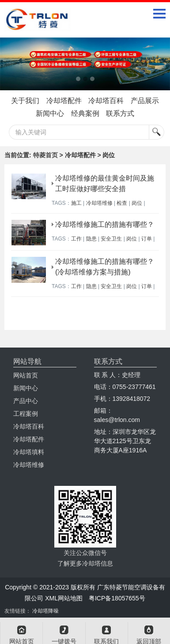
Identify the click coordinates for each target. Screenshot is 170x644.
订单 (147, 239)
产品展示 (145, 101)
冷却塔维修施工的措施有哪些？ (105, 224)
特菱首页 (45, 155)
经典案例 (85, 113)
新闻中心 (50, 113)
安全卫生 (111, 239)
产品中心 (26, 401)
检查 (122, 203)
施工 (76, 203)
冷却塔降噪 (45, 611)
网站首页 (26, 375)
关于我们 (25, 101)
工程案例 (26, 414)
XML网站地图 (64, 598)
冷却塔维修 (99, 203)
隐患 (91, 239)
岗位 (137, 203)
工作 (76, 239)
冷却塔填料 (29, 452)
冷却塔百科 (106, 101)
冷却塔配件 (64, 101)
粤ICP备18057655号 (117, 598)
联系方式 (120, 113)
